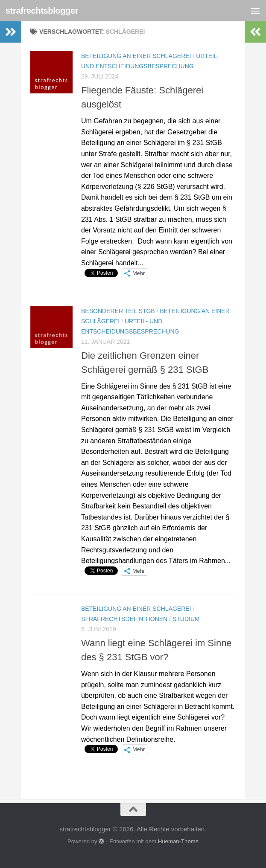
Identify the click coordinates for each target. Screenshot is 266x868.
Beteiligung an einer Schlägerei (136, 56)
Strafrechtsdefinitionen (124, 619)
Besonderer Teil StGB (118, 311)
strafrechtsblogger (44, 10)
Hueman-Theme (178, 841)
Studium (186, 619)
